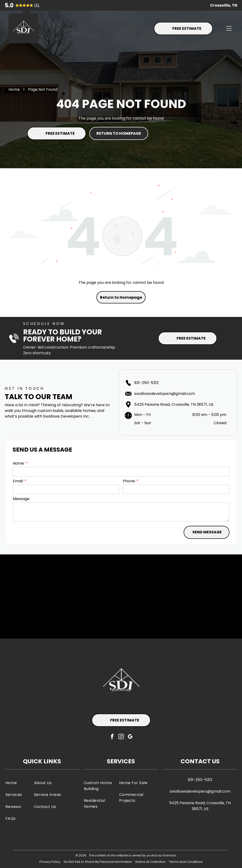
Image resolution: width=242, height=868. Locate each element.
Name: (19, 463)
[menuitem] (18, 783)
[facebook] (112, 737)
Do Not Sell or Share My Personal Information (98, 862)
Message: (21, 499)
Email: (18, 481)
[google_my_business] (130, 737)
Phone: (129, 481)
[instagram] (121, 737)
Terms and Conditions (186, 862)
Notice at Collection (150, 862)
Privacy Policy (50, 862)
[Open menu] (229, 28)
